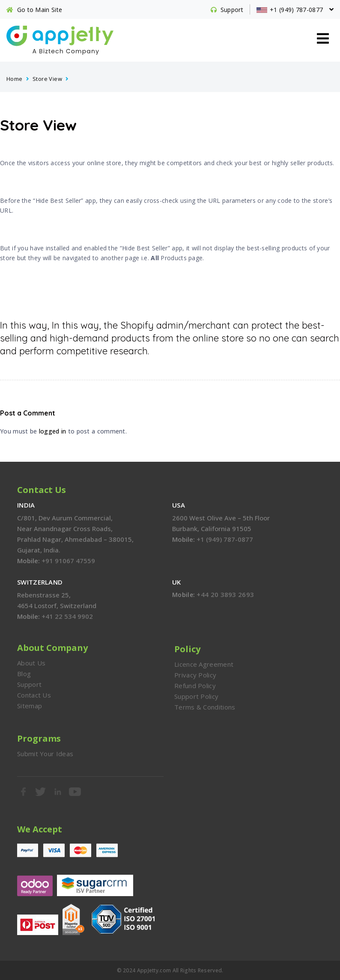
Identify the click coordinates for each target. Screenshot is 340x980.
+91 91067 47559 (68, 561)
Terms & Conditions (205, 707)
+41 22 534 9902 (67, 616)
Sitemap (30, 706)
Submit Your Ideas (45, 754)
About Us (31, 663)
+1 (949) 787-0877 (225, 539)
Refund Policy (195, 686)
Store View (47, 79)
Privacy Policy (195, 675)
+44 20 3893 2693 (225, 594)
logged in (53, 431)
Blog (24, 674)
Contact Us (34, 695)
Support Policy (196, 696)
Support (29, 684)
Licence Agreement (204, 664)
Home (15, 79)
